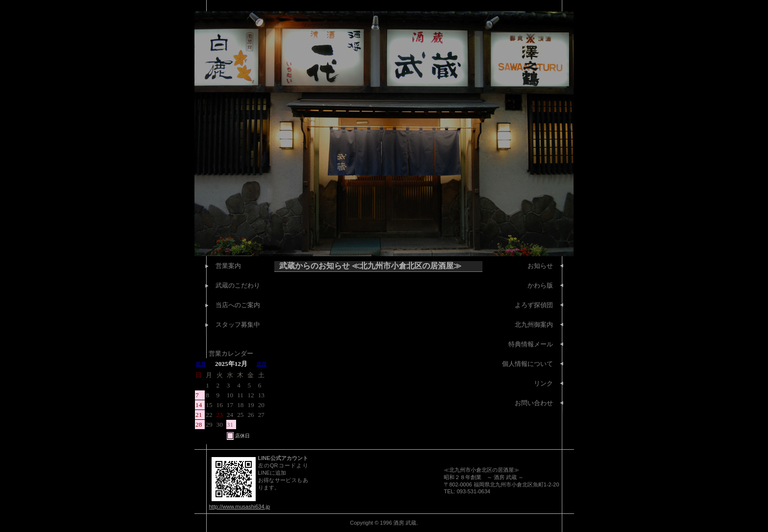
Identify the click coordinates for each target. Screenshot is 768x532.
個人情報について (528, 364)
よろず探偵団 (534, 305)
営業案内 (228, 266)
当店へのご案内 (238, 305)
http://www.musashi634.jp (240, 507)
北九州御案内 (534, 325)
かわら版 (540, 285)
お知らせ (540, 266)
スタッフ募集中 (238, 325)
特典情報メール (531, 344)
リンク (543, 383)
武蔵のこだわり (238, 285)
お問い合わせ (534, 403)
